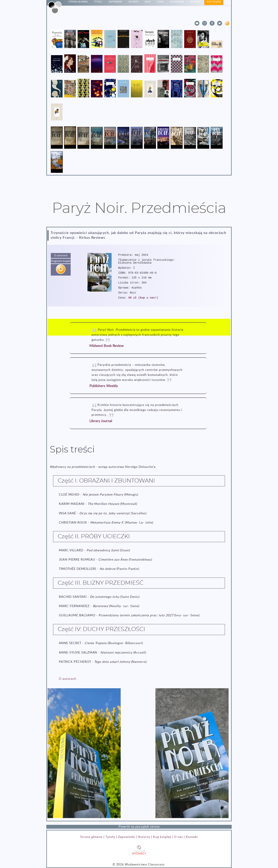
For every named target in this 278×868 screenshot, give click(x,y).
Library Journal (101, 421)
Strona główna (91, 837)
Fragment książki (61, 261)
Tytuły (110, 837)
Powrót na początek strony (139, 827)
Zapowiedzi (127, 837)
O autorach (61, 255)
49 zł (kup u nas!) (143, 298)
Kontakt (192, 837)
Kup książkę (162, 837)
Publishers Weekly (104, 386)
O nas (178, 837)
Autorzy (144, 837)
